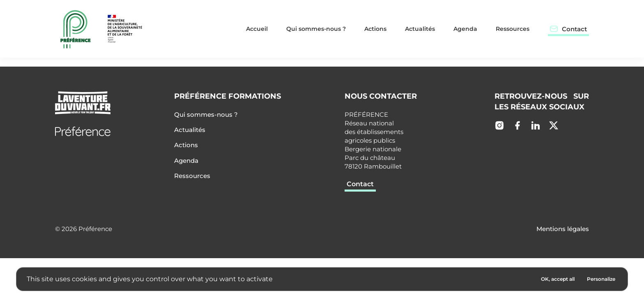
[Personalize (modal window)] (601, 279)
